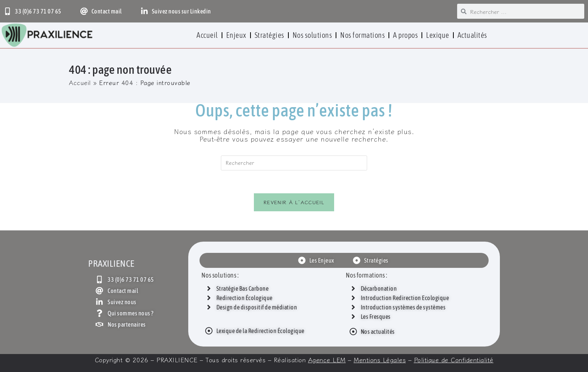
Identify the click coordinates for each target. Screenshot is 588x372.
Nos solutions (312, 35)
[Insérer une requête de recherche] (294, 163)
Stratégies (269, 35)
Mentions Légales (380, 360)
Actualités (472, 35)
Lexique (438, 35)
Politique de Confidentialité (454, 360)
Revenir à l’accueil (294, 202)
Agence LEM (327, 360)
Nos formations (362, 35)
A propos (405, 35)
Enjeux (236, 35)
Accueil (207, 35)
